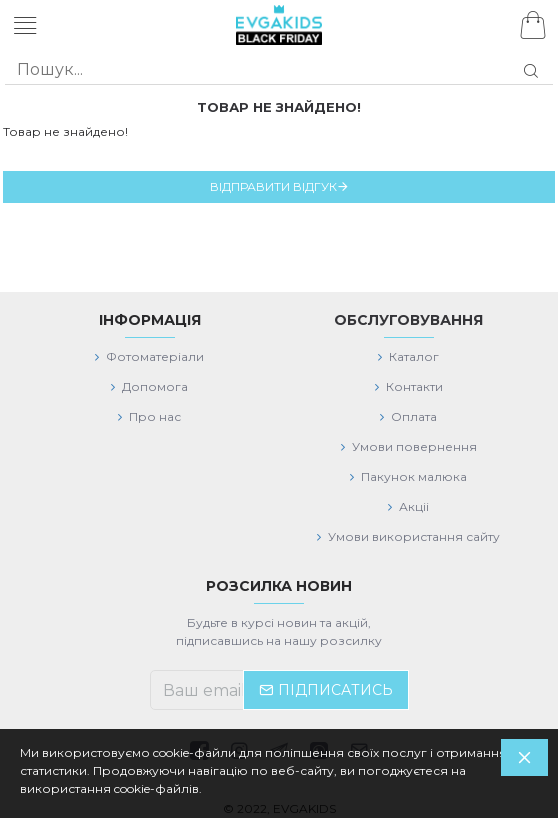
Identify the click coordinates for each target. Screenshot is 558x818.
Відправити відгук (273, 186)
